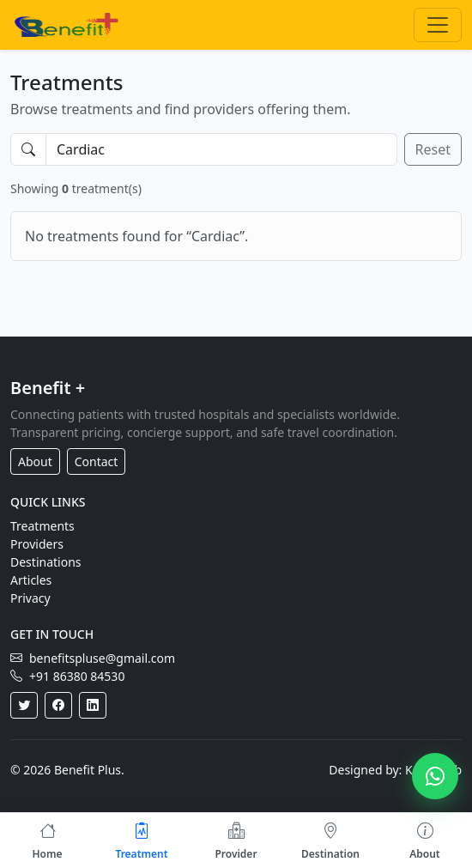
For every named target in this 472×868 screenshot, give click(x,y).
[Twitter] (24, 705)
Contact (97, 461)
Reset (433, 149)
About (35, 461)
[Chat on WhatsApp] (435, 776)
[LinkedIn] (93, 705)
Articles (31, 580)
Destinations (46, 562)
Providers (37, 544)
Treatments (42, 526)
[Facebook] (58, 705)
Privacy (30, 598)
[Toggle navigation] (438, 25)
